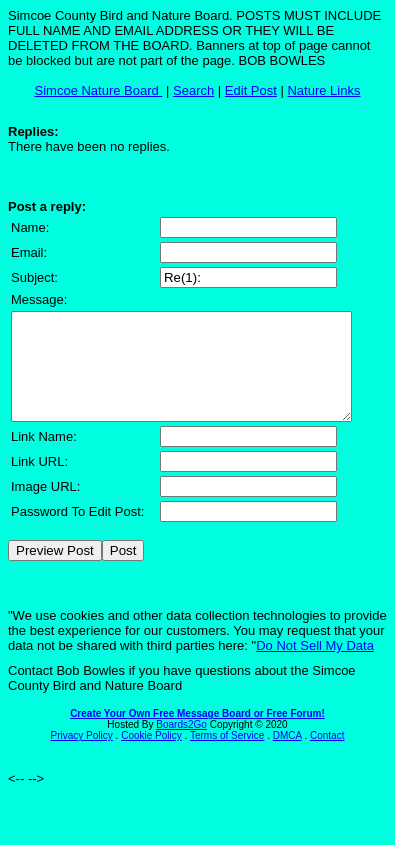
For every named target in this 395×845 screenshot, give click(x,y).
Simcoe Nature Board (99, 90)
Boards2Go (181, 745)
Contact (327, 756)
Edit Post (251, 90)
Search (193, 90)
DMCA (287, 756)
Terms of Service (227, 756)
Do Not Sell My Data (315, 666)
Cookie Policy (151, 756)
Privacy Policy (82, 756)
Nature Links (323, 90)
